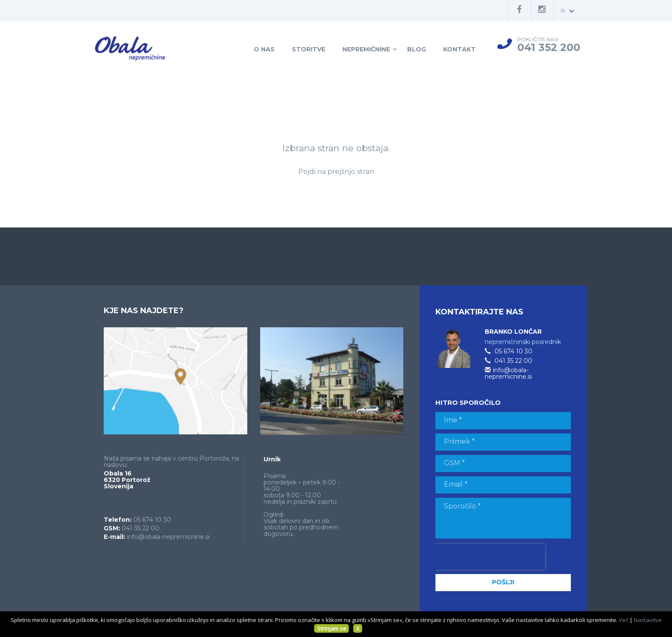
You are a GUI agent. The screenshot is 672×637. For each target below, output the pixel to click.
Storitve (309, 49)
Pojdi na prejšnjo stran (336, 172)
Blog (417, 49)
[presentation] (490, 557)
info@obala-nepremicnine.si (168, 537)
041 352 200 (549, 47)
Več (624, 620)
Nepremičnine (366, 49)
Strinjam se (332, 628)
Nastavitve (648, 620)
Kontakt (459, 49)
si (567, 11)
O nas (264, 49)
